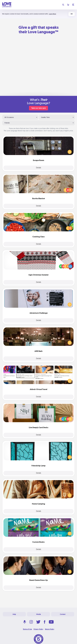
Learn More (52, 14)
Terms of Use (27, 629)
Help (14, 614)
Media (38, 614)
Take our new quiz (38, 108)
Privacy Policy (38, 629)
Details (39, 168)
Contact (63, 614)
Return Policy (50, 629)
